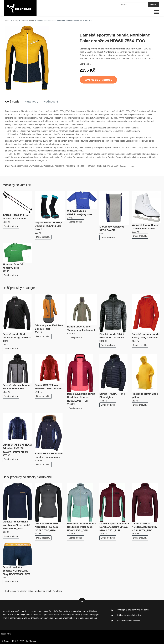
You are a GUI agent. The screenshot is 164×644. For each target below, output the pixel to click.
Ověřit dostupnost (98, 80)
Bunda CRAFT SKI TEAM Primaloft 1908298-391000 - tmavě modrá (17, 448)
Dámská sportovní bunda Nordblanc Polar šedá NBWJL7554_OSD (82, 527)
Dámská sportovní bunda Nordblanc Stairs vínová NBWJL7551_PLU (114, 527)
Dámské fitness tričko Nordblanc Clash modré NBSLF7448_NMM (16, 525)
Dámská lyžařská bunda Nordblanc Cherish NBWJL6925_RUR (81, 397)
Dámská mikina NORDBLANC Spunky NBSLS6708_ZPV (144, 527)
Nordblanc (44, 477)
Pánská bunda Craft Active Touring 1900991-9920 (17, 338)
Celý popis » (85, 64)
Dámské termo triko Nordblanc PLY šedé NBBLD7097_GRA (47, 527)
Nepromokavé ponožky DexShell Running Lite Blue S (48, 226)
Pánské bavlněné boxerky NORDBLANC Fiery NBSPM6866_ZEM (16, 571)
